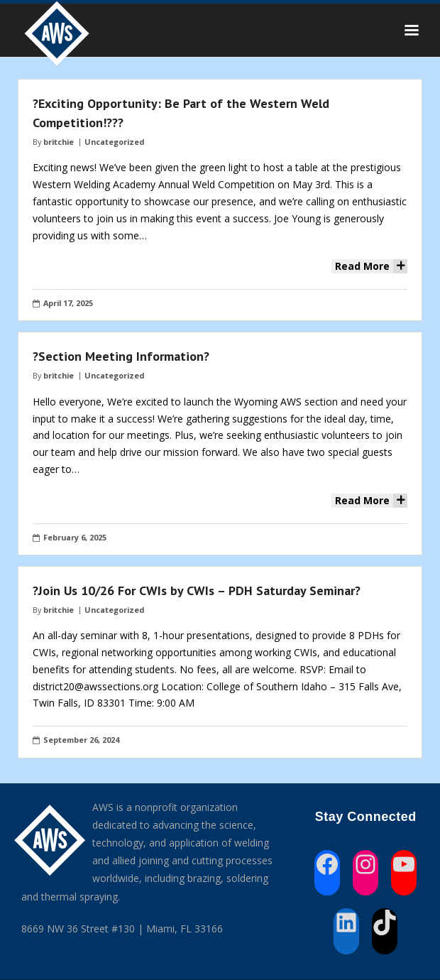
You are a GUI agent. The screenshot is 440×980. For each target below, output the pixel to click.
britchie (59, 142)
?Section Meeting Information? (121, 356)
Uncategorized (114, 142)
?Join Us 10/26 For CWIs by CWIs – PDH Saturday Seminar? (197, 590)
